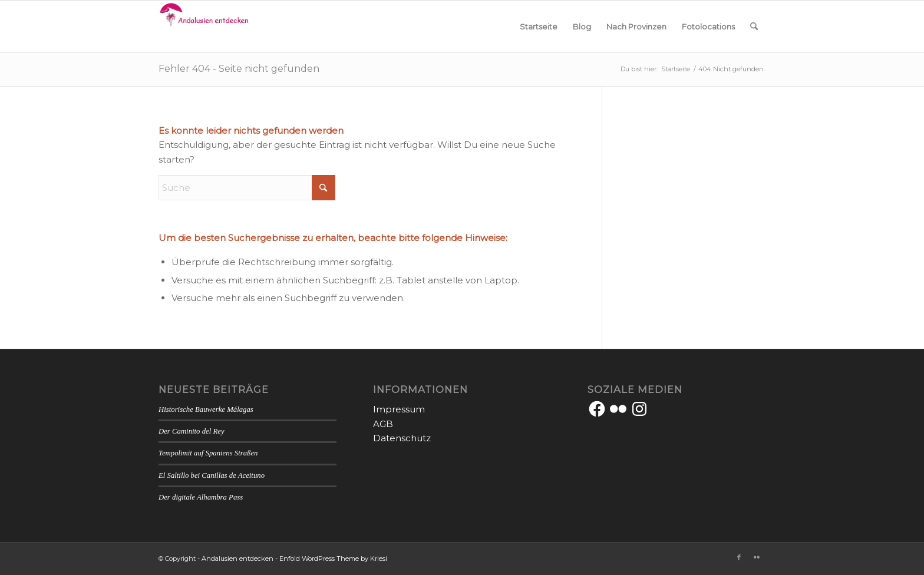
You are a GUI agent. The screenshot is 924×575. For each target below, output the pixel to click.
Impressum (399, 409)
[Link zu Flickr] (757, 557)
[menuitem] (539, 27)
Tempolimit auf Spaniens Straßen (208, 453)
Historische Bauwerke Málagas (206, 409)
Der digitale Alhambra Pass (201, 497)
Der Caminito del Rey (192, 431)
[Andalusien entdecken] (206, 27)
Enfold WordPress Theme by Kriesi (333, 559)
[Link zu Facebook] (739, 557)
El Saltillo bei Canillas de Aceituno (212, 475)
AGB (383, 424)
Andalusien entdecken (237, 559)
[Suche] (754, 27)
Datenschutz (402, 438)
